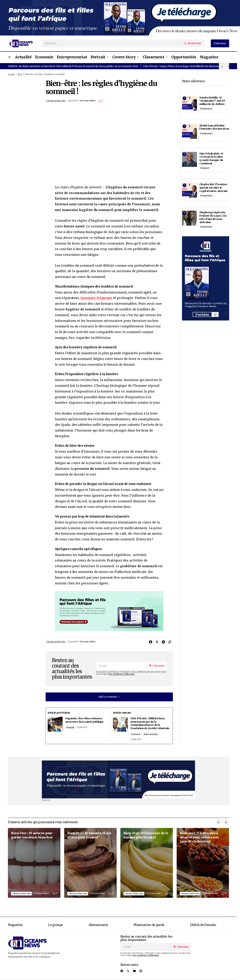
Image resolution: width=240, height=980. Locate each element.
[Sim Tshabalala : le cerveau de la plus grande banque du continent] (189, 159)
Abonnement (98, 928)
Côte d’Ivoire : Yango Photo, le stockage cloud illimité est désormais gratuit (186, 66)
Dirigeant (205, 168)
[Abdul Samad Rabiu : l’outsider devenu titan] (189, 131)
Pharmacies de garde (149, 928)
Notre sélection (153, 737)
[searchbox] (112, 43)
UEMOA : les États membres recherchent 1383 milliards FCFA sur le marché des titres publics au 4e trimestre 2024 (73, 66)
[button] (9, 57)
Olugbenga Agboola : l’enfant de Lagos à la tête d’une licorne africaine (213, 217)
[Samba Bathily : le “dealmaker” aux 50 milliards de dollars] (189, 103)
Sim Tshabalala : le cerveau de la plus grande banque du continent (211, 158)
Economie (139, 737)
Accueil (11, 74)
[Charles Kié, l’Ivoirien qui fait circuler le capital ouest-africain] (189, 190)
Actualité (75, 731)
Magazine (15, 928)
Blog (20, 74)
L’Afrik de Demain (203, 928)
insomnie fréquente (97, 298)
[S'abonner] (156, 666)
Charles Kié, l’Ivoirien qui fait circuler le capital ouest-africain (213, 187)
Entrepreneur (206, 109)
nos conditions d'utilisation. (122, 674)
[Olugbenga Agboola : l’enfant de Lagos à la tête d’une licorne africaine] (189, 218)
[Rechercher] (193, 43)
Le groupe (56, 928)
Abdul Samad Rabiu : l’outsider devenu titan (214, 127)
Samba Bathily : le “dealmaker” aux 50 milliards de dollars (212, 101)
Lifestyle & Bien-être (56, 101)
